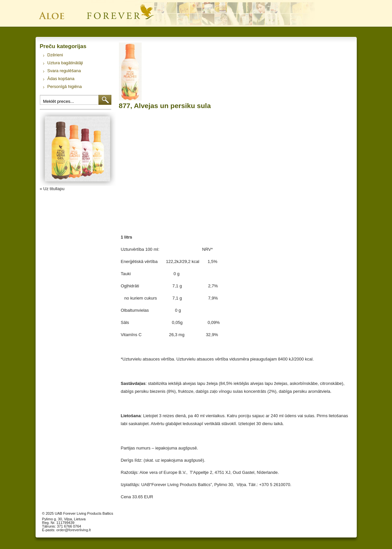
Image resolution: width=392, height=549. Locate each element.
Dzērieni (55, 55)
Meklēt (105, 100)
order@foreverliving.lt (74, 530)
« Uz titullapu (52, 189)
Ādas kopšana (61, 79)
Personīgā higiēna (65, 87)
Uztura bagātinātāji (65, 63)
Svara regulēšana (64, 71)
